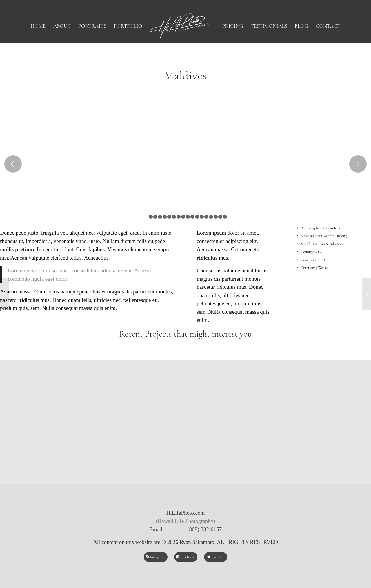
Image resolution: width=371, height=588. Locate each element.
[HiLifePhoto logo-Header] (185, 26)
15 (211, 217)
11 (192, 217)
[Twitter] (216, 557)
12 (197, 217)
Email (156, 529)
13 (202, 217)
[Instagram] (156, 557)
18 (225, 217)
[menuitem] (38, 26)
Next (358, 164)
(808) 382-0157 (204, 529)
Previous (13, 164)
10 (188, 217)
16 (216, 217)
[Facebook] (186, 557)
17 (220, 217)
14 (206, 217)
